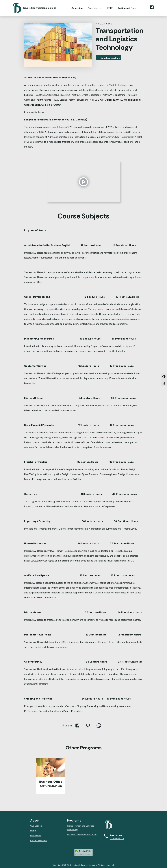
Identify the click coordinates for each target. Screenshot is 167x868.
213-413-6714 (117, 838)
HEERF (109, 8)
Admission (77, 8)
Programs (93, 8)
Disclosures (36, 836)
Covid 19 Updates (39, 840)
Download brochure (108, 58)
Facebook (152, 7)
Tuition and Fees (127, 8)
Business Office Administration (82, 834)
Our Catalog (36, 826)
